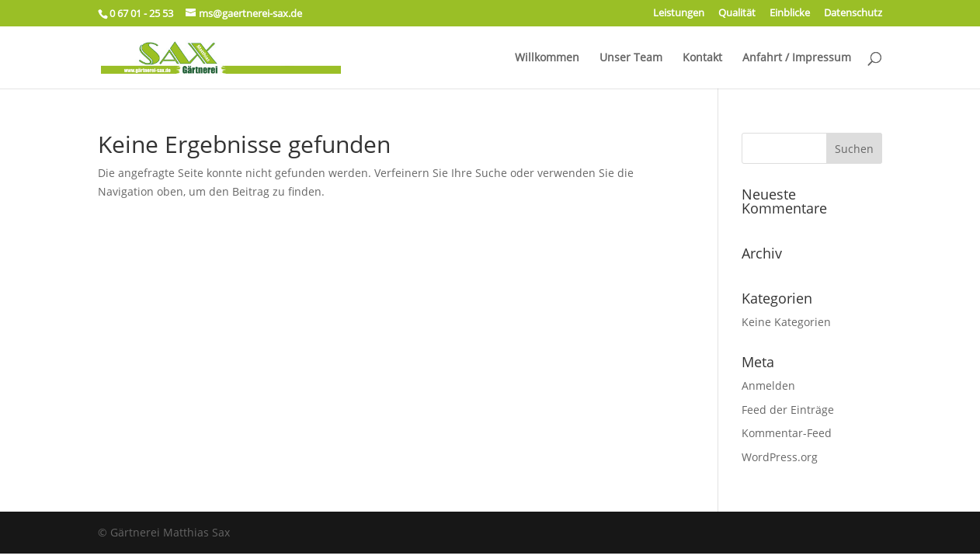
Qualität (737, 14)
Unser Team (631, 58)
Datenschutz (853, 14)
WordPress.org (780, 457)
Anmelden (768, 385)
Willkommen (547, 58)
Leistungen (679, 14)
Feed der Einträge (788, 410)
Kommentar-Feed (787, 433)
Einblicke (790, 14)
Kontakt (702, 58)
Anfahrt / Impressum (797, 58)
